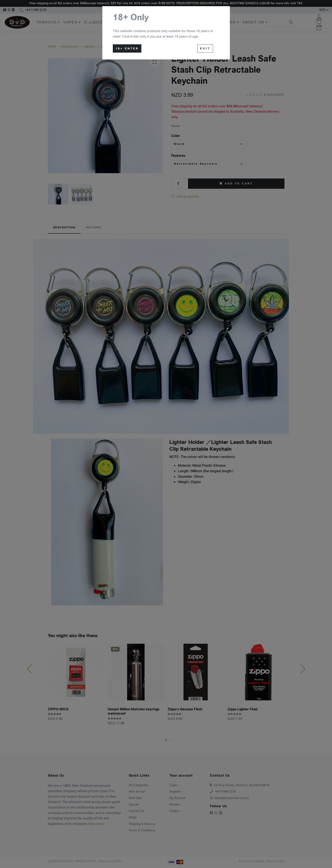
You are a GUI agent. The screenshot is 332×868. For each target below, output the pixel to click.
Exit (205, 49)
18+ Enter (127, 49)
